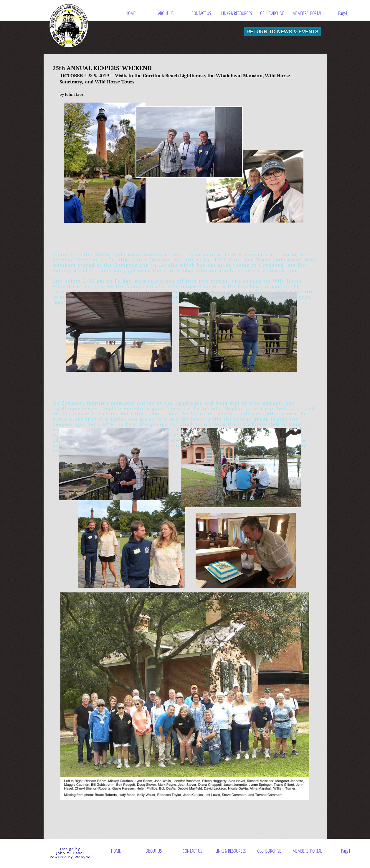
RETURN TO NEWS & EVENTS (283, 31)
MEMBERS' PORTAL (307, 13)
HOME (131, 13)
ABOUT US (166, 13)
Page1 (343, 13)
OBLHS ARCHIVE (272, 13)
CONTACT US (201, 13)
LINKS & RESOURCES (237, 13)
